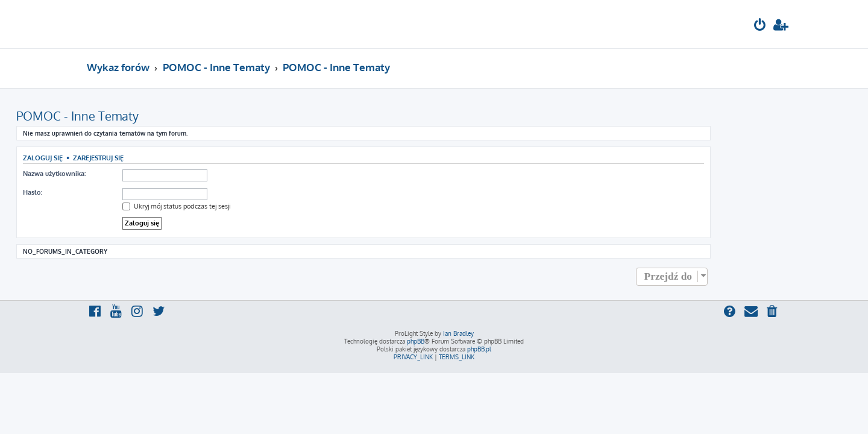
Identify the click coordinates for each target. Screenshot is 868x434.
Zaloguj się (113, 158)
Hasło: (103, 192)
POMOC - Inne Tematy (148, 116)
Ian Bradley (458, 333)
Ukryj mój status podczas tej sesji (247, 206)
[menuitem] (760, 26)
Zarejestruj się (169, 158)
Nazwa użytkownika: (125, 174)
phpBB (416, 341)
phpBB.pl (479, 349)
